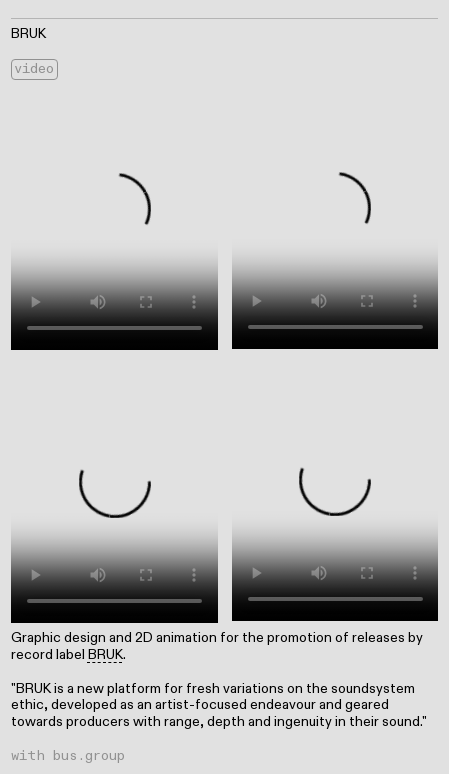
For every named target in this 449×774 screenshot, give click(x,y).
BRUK (105, 654)
